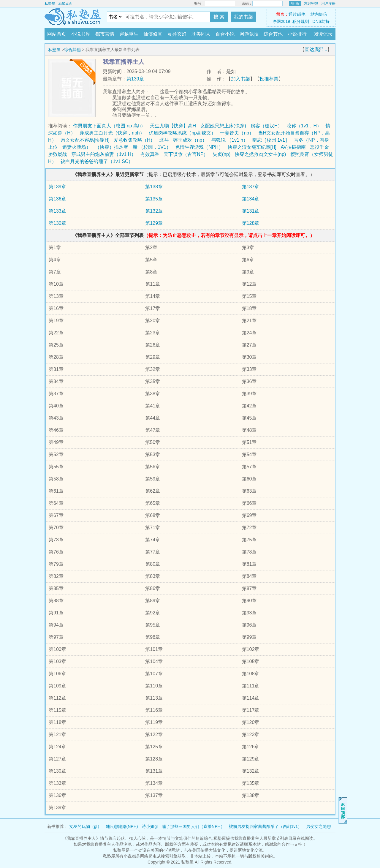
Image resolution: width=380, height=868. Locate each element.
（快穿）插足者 (112, 147)
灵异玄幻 (177, 34)
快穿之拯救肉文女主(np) (260, 154)
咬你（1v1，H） (304, 126)
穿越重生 (129, 34)
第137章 (251, 187)
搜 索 (219, 17)
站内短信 (319, 14)
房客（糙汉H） (267, 126)
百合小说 (225, 34)
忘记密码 (311, 4)
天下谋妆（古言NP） (186, 154)
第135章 (154, 199)
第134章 (251, 199)
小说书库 (81, 34)
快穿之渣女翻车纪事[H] (252, 147)
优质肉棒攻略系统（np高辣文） (182, 133)
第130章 (57, 223)
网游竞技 (249, 34)
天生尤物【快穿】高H (173, 126)
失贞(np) (221, 154)
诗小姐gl (150, 826)
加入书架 (240, 79)
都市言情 (105, 34)
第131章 (251, 211)
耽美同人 (201, 34)
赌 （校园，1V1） (152, 147)
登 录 (295, 4)
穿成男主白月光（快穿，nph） (112, 133)
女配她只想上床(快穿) (223, 126)
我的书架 (243, 17)
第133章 (57, 211)
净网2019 (281, 21)
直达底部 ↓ (316, 49)
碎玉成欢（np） (190, 140)
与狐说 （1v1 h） (230, 140)
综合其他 (273, 34)
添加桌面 (65, 4)
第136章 (57, 199)
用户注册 (328, 4)
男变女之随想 (319, 826)
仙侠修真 (153, 34)
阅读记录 (323, 34)
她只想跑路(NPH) (122, 826)
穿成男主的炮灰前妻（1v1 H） (104, 154)
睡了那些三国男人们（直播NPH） (193, 826)
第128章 (251, 223)
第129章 (154, 223)
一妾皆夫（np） (237, 133)
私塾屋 (50, 4)
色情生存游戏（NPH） (199, 147)
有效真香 (150, 154)
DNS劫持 (321, 21)
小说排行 (297, 34)
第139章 (135, 79)
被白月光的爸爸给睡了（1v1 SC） (97, 161)
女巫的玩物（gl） (85, 826)
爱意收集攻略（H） (134, 140)
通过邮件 (297, 14)
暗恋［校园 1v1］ (271, 140)
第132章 (154, 211)
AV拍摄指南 (293, 147)
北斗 (164, 140)
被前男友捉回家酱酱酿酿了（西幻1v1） (266, 826)
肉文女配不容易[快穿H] (85, 140)
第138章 (154, 187)
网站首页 (57, 34)
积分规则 (301, 21)
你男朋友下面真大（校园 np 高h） (109, 126)
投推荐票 (269, 79)
